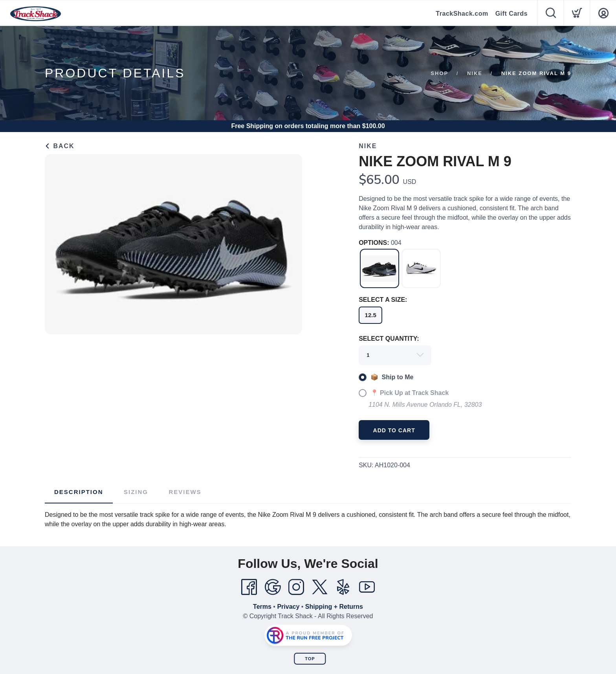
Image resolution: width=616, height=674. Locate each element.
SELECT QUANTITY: (389, 339)
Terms (262, 607)
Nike (475, 73)
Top (310, 659)
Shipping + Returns (334, 607)
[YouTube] (367, 587)
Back (60, 146)
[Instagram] (296, 587)
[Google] (273, 587)
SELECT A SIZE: (383, 300)
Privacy (288, 607)
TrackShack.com (462, 14)
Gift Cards (511, 14)
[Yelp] (343, 587)
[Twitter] (320, 587)
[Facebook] (249, 587)
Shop (439, 73)
